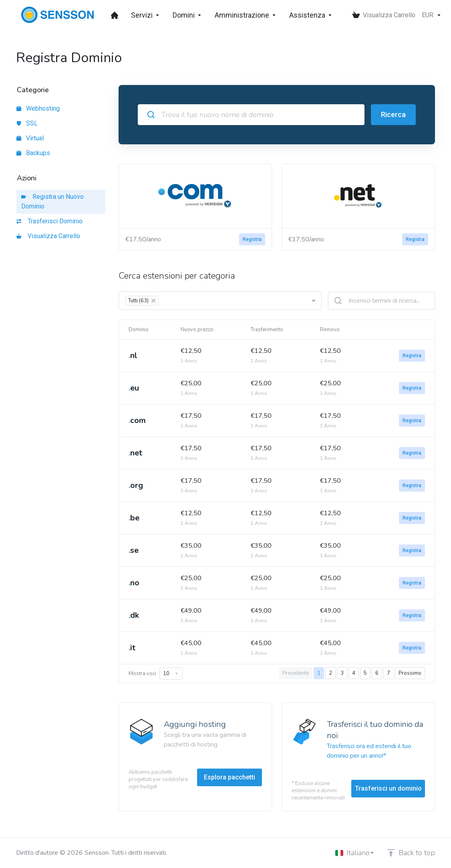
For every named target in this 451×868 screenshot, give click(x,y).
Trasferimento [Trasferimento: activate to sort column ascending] (267, 330)
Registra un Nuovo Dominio (52, 201)
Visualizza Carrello (48, 236)
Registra (252, 239)
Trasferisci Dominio (49, 221)
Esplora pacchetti (230, 777)
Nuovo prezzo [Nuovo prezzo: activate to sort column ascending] (197, 330)
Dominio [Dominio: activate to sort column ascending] (139, 330)
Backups (33, 153)
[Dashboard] (115, 15)
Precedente (296, 673)
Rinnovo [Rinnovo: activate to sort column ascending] (330, 330)
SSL (27, 123)
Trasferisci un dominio (388, 788)
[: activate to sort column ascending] (400, 330)
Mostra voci (156, 674)
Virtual (30, 138)
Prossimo (410, 673)
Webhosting (38, 108)
